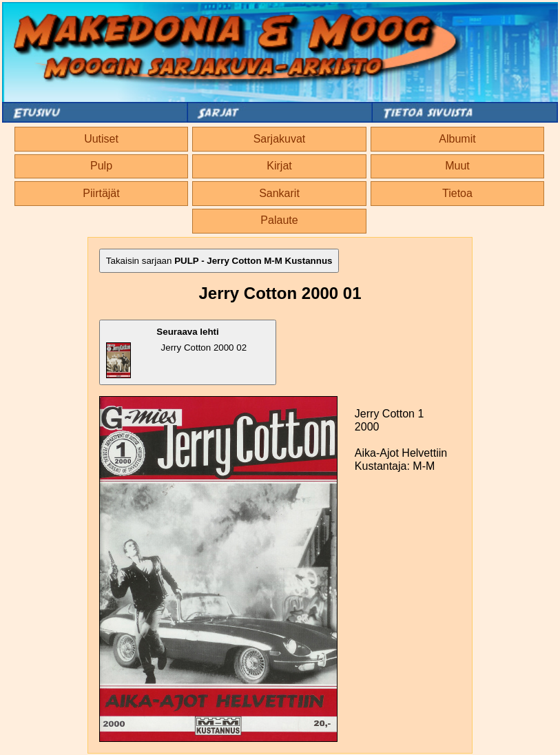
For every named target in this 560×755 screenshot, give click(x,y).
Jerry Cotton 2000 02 (176, 352)
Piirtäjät (101, 193)
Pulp (101, 166)
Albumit (457, 139)
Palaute (279, 220)
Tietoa (457, 193)
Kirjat (279, 166)
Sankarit (279, 193)
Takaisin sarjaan (219, 261)
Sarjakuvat (280, 139)
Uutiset (101, 139)
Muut (457, 166)
